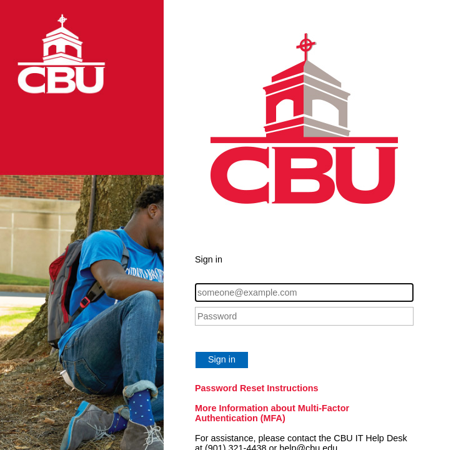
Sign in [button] (222, 359)
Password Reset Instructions (257, 388)
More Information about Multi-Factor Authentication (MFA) (272, 413)
